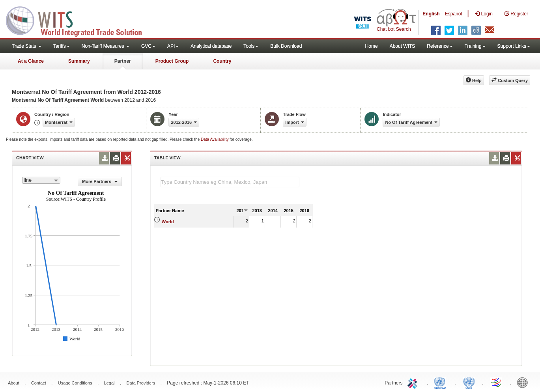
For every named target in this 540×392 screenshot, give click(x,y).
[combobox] (41, 180)
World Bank (524, 382)
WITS (79, 20)
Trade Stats (27, 46)
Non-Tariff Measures (106, 46)
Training (475, 46)
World (168, 222)
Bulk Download (286, 46)
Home (372, 46)
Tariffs (62, 46)
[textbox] (230, 182)
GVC (148, 46)
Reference (440, 46)
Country (222, 61)
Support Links (514, 46)
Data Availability (215, 139)
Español (453, 14)
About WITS (403, 46)
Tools (251, 46)
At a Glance (31, 61)
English (431, 14)
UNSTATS (469, 382)
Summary (79, 61)
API (173, 46)
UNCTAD (441, 382)
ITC (414, 382)
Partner (123, 61)
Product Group (172, 61)
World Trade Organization (497, 382)
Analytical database (211, 46)
